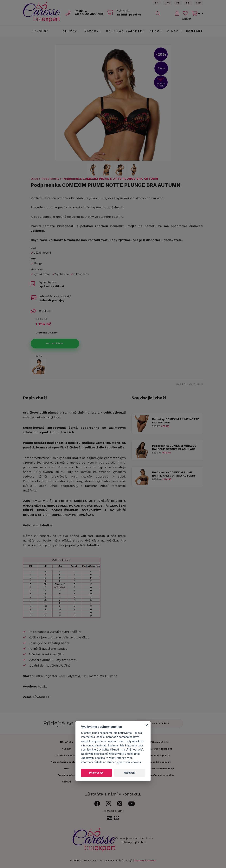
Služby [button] (70, 31)
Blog (155, 31)
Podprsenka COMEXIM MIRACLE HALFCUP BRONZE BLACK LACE (174, 447)
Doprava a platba (160, 755)
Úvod (34, 179)
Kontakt (195, 31)
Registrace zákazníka (160, 749)
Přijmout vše (96, 773)
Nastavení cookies (145, 860)
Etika (67, 769)
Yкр (199, 3)
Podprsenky (50, 179)
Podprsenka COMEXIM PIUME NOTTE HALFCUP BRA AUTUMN (173, 474)
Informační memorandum (160, 775)
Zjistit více (159, 723)
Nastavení (130, 773)
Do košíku (55, 344)
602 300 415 (89, 14)
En (157, 3)
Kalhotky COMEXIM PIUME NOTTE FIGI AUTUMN (176, 421)
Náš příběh (66, 742)
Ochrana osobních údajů (118, 860)
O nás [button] (173, 31)
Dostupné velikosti (47, 333)
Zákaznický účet (160, 742)
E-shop (40, 31)
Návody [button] (92, 31)
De (188, 3)
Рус (168, 3)
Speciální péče (66, 775)
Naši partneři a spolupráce (67, 762)
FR (178, 3)
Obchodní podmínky (160, 762)
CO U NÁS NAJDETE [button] (124, 31)
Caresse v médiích (66, 755)
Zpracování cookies (129, 762)
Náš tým (66, 749)
